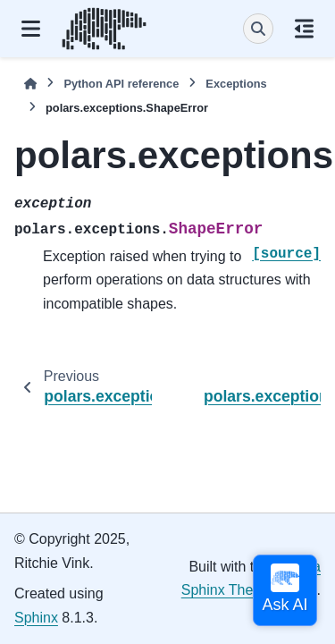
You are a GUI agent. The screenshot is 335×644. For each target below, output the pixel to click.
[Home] (30, 84)
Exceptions (236, 84)
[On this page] (304, 29)
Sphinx (36, 618)
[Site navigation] (31, 29)
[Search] (258, 29)
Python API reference (121, 84)
